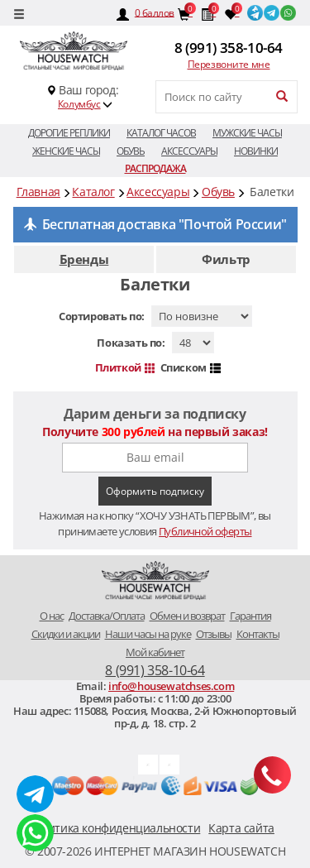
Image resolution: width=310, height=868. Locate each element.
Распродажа (155, 168)
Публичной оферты (205, 531)
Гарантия (250, 616)
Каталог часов (161, 133)
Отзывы (214, 634)
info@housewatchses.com (171, 686)
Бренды (84, 259)
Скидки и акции (66, 634)
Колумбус (79, 104)
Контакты (258, 634)
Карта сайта (241, 828)
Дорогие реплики (69, 133)
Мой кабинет (155, 652)
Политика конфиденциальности (114, 828)
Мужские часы (247, 133)
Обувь (131, 151)
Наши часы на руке (148, 634)
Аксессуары (189, 151)
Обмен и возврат (187, 616)
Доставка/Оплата (107, 616)
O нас (52, 616)
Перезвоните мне (229, 64)
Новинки (256, 151)
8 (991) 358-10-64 (229, 48)
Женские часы (66, 151)
